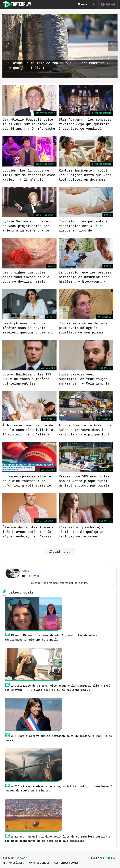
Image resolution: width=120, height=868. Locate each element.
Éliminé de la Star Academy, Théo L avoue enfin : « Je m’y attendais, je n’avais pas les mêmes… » (29, 534)
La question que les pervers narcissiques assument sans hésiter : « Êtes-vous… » (85, 277)
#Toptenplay (107, 858)
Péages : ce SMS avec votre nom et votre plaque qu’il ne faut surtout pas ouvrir (84, 481)
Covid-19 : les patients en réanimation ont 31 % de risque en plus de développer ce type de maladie (84, 230)
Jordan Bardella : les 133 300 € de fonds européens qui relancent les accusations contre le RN (27, 381)
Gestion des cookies (66, 863)
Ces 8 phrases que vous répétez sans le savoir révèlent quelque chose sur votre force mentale (28, 330)
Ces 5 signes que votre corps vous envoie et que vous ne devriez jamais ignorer (26, 279)
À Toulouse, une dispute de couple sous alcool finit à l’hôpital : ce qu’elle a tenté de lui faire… (28, 432)
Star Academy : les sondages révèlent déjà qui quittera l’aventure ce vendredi (85, 124)
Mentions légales (13, 863)
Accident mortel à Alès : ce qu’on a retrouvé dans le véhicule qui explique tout (85, 430)
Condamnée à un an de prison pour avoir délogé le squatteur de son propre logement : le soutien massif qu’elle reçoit (85, 332)
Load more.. (60, 551)
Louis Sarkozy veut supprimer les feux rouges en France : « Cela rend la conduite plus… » (84, 381)
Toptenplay (18, 858)
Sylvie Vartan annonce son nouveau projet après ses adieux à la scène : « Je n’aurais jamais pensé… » (27, 228)
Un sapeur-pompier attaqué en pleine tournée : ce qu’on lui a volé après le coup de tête (27, 483)
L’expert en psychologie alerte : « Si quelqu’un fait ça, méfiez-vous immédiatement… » (81, 534)
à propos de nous (39, 863)
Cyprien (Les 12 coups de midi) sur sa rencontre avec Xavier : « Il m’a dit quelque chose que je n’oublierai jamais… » (29, 179)
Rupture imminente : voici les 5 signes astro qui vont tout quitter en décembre (85, 175)
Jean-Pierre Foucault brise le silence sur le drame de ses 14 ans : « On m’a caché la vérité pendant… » (29, 126)
